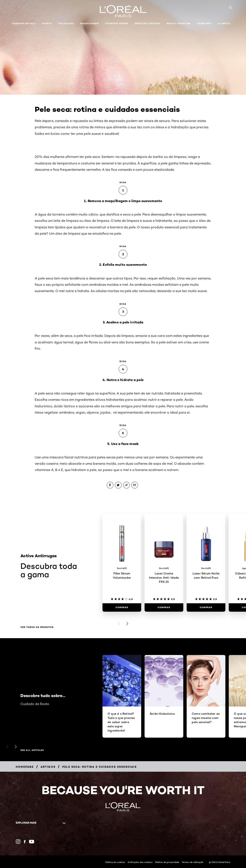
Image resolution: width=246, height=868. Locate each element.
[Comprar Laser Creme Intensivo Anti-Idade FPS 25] (164, 607)
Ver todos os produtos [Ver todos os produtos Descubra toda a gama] (37, 627)
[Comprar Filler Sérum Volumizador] (122, 607)
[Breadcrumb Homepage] (25, 767)
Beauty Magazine (179, 23)
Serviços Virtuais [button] (148, 23)
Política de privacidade (167, 862)
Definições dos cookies (140, 862)
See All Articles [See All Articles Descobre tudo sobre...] (32, 750)
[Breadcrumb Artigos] (48, 767)
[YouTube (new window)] (32, 842)
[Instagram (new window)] (18, 842)
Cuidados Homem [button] (117, 23)
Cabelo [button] (47, 23)
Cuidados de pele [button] (24, 23)
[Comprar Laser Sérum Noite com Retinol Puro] (206, 607)
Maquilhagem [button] (90, 23)
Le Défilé (224, 23)
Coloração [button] (66, 23)
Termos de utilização (193, 862)
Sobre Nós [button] (204, 23)
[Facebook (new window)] (25, 842)
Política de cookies (115, 862)
